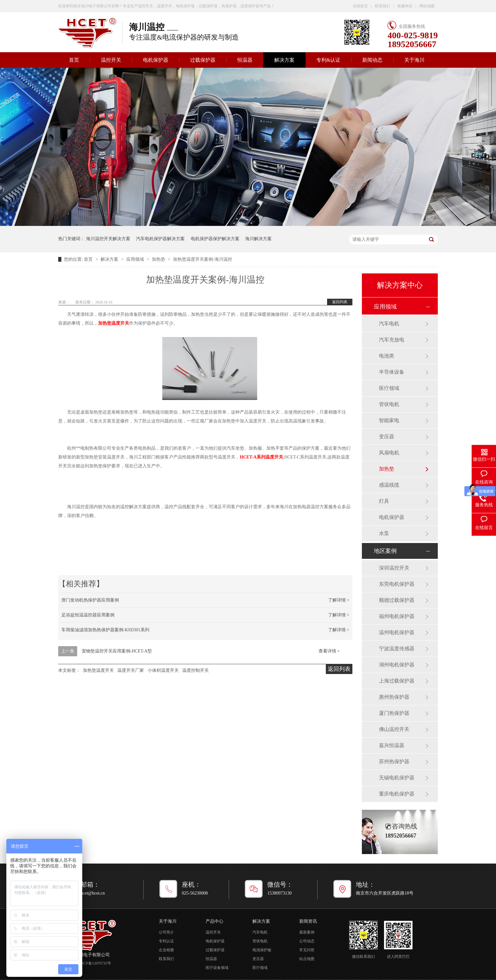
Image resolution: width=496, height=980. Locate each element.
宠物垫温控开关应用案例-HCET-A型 (117, 651)
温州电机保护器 (397, 632)
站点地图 (307, 959)
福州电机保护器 (397, 616)
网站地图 (427, 6)
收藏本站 (405, 6)
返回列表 (340, 302)
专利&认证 (328, 60)
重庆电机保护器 (397, 794)
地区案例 (385, 551)
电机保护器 (156, 60)
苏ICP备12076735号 (95, 963)
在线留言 (360, 6)
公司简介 (166, 932)
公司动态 (307, 941)
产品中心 (214, 921)
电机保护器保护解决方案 (215, 239)
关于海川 (414, 60)
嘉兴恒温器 (392, 745)
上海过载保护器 (397, 681)
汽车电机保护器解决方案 (160, 239)
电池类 (387, 356)
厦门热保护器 (394, 713)
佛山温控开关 (394, 729)
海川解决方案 (258, 239)
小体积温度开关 (163, 670)
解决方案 (284, 60)
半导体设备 (392, 372)
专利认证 (166, 941)
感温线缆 (389, 485)
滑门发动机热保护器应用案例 (90, 600)
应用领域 (136, 259)
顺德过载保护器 (397, 600)
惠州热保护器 (394, 697)
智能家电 (389, 420)
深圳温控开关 (394, 568)
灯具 (384, 501)
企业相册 (166, 950)
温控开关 (111, 60)
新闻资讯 (308, 921)
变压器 (387, 437)
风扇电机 (389, 453)
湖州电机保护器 (397, 665)
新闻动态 (372, 60)
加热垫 (159, 259)
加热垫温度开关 (98, 670)
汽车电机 (389, 324)
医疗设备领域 (217, 968)
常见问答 (307, 950)
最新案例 (307, 932)
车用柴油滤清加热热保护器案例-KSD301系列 (105, 630)
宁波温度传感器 (397, 649)
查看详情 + (329, 651)
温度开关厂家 (131, 670)
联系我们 (382, 6)
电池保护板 (262, 950)
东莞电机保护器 (397, 584)
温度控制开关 (195, 670)
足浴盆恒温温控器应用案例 (88, 615)
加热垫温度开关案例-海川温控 (203, 259)
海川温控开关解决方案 (108, 239)
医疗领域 (389, 388)
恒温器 (245, 60)
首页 (74, 60)
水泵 (384, 533)
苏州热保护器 (394, 762)
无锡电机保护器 (397, 778)
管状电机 (389, 404)
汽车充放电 (392, 340)
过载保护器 (203, 60)
